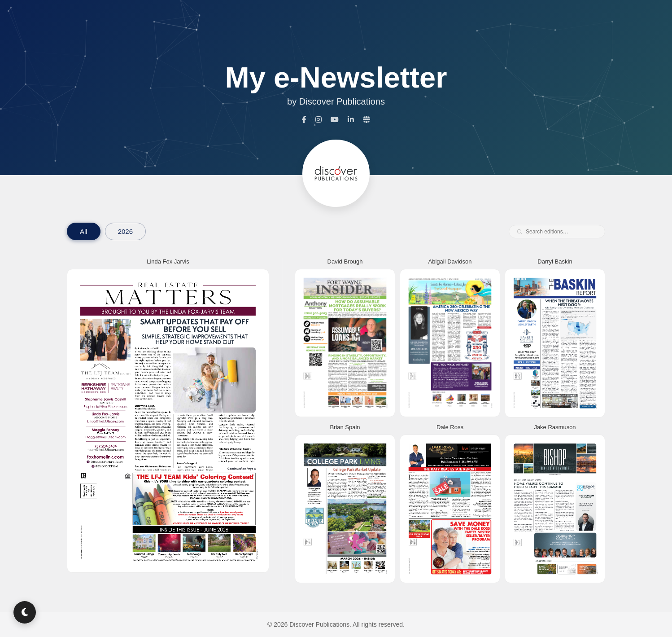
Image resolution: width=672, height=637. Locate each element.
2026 (125, 231)
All (84, 231)
